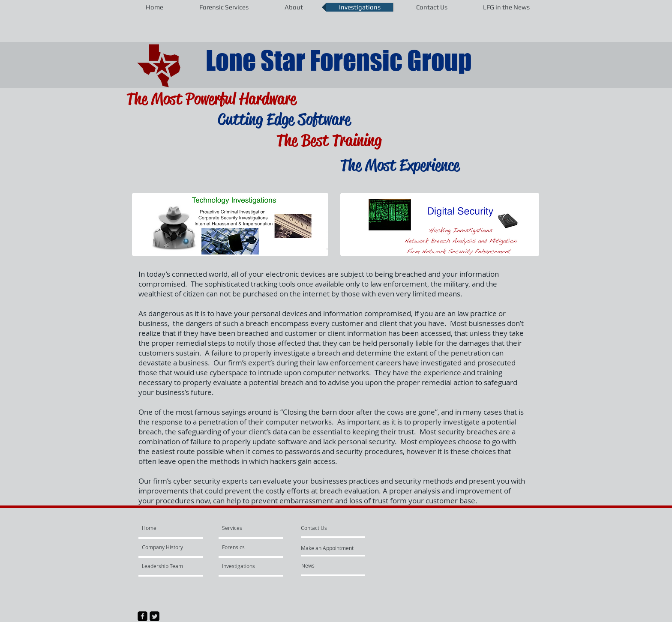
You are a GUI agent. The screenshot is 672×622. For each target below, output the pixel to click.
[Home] (175, 528)
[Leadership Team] (165, 566)
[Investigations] (239, 566)
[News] (324, 565)
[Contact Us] (314, 528)
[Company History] (166, 547)
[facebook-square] (142, 616)
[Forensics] (247, 547)
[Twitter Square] (154, 616)
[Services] (242, 528)
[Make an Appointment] (328, 548)
